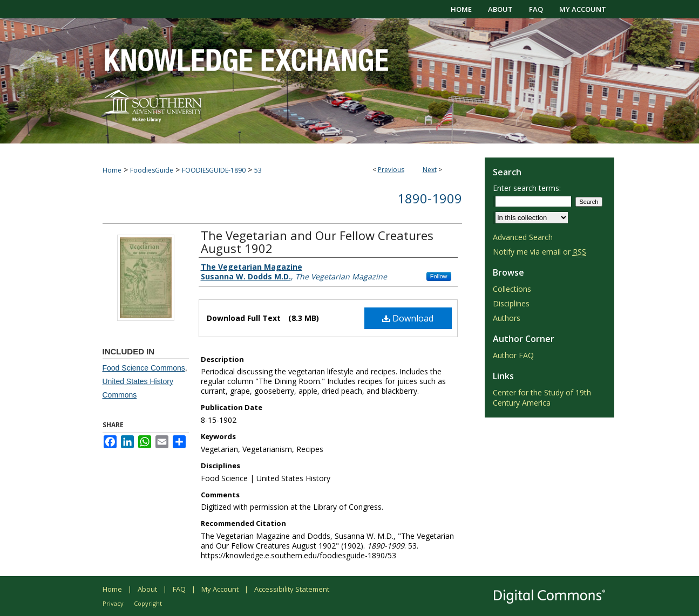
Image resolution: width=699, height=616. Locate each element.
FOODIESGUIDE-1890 (214, 170)
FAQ (179, 589)
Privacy (113, 603)
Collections (512, 289)
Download (408, 318)
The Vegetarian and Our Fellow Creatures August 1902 (317, 242)
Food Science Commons (144, 368)
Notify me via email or (539, 252)
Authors (507, 318)
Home (112, 170)
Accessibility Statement (292, 589)
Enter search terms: (527, 188)
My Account (220, 589)
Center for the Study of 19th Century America (542, 398)
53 (258, 170)
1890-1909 (430, 198)
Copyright (148, 603)
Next (430, 170)
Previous (391, 170)
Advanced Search (523, 237)
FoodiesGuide (152, 170)
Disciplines (511, 303)
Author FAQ (513, 355)
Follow (439, 276)
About (147, 589)
